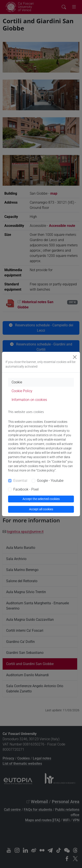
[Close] (75, 357)
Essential (20, 481)
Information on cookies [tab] (29, 400)
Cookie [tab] (17, 382)
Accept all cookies (41, 509)
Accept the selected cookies (41, 499)
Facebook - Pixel (26, 489)
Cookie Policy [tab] (22, 391)
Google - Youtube (50, 481)
